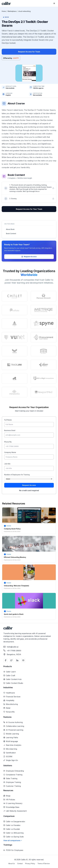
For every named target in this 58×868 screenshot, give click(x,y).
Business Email (10, 430)
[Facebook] (6, 660)
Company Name (10, 452)
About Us (12, 864)
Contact (20, 864)
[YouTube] (23, 660)
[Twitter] (11, 660)
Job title (7, 464)
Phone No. (8, 442)
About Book (10, 229)
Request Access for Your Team (29, 209)
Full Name (8, 420)
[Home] (6, 3)
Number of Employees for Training (17, 475)
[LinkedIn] (17, 660)
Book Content (11, 233)
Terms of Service (44, 864)
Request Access (29, 257)
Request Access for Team (29, 52)
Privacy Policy (30, 864)
